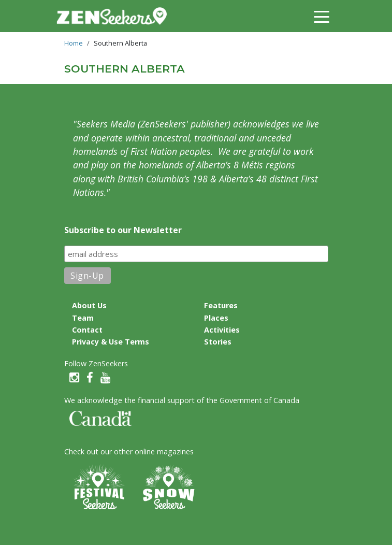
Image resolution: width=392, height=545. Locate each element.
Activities (222, 330)
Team (83, 318)
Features (221, 305)
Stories (218, 342)
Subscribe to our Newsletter (123, 230)
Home (74, 43)
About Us (89, 305)
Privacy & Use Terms (111, 342)
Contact (87, 330)
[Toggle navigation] (322, 16)
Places (216, 318)
